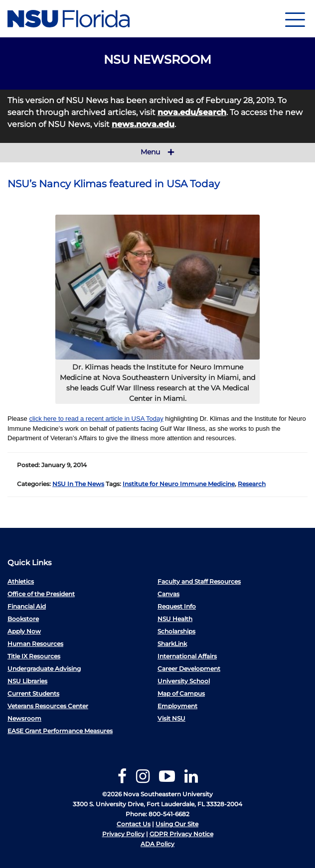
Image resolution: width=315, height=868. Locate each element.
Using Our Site (177, 824)
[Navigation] (295, 19)
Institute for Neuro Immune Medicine (179, 484)
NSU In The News (78, 484)
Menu (157, 152)
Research (252, 484)
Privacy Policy (123, 834)
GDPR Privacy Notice (181, 834)
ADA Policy (157, 844)
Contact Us (134, 824)
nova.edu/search (192, 112)
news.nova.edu (143, 124)
